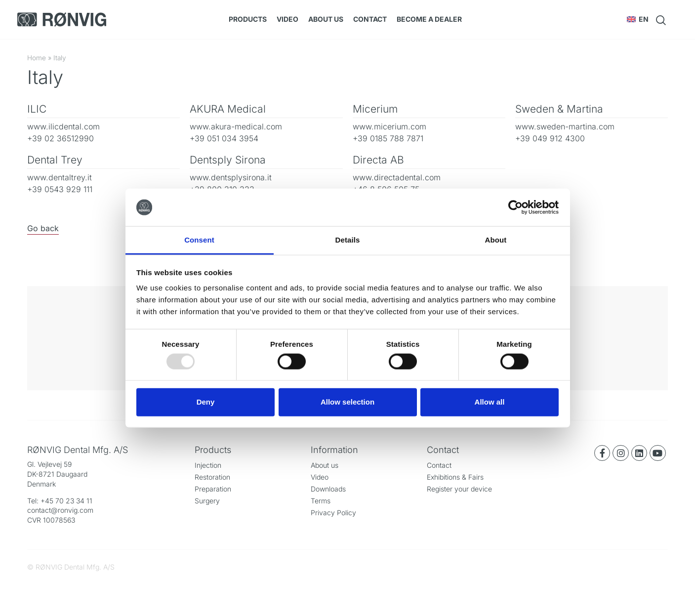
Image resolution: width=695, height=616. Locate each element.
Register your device (459, 489)
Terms (321, 501)
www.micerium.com (389, 126)
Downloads (328, 489)
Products (248, 19)
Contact (370, 19)
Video (287, 19)
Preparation (213, 489)
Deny (206, 402)
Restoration (212, 477)
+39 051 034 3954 (224, 138)
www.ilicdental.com (63, 126)
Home (37, 58)
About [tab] (496, 240)
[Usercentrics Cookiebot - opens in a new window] (515, 207)
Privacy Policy (333, 513)
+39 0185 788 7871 (388, 138)
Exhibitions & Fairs (455, 477)
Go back (43, 228)
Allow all (490, 402)
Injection (208, 465)
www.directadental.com (397, 177)
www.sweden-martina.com (565, 126)
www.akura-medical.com (236, 126)
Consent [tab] (199, 240)
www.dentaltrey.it (60, 177)
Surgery (207, 501)
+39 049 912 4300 (550, 138)
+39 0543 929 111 (60, 189)
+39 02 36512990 (61, 138)
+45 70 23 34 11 (66, 501)
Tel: (34, 501)
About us (326, 19)
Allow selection (347, 402)
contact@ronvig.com (60, 510)
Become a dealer (429, 19)
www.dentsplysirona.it (231, 177)
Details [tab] (348, 240)
